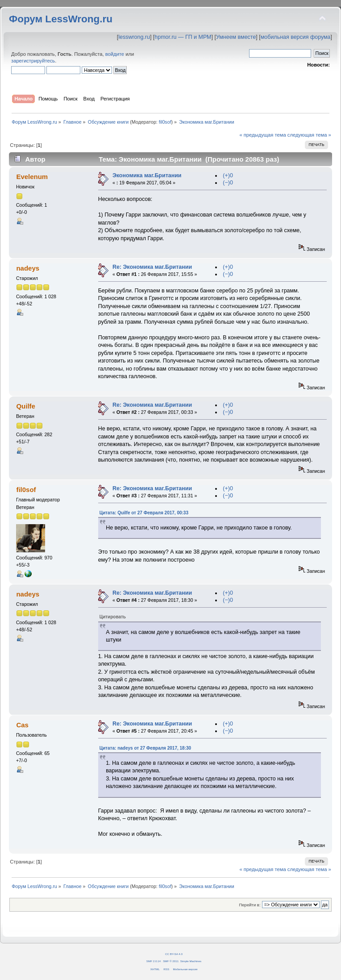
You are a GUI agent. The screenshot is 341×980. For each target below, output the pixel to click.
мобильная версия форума (296, 37)
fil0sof (165, 122)
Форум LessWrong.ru (61, 19)
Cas (22, 725)
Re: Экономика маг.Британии (152, 267)
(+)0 (228, 175)
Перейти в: (250, 905)
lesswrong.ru (134, 37)
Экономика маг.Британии (147, 175)
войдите (115, 54)
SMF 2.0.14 (154, 961)
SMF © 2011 (171, 961)
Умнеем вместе (236, 37)
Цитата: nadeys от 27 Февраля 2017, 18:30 (145, 748)
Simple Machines (191, 961)
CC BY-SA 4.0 (174, 954)
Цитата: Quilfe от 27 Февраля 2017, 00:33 (144, 513)
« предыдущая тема (262, 135)
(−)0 (228, 183)
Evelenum (32, 177)
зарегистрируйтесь (33, 61)
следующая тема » (309, 135)
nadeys (28, 268)
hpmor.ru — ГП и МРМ (183, 37)
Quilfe (25, 406)
